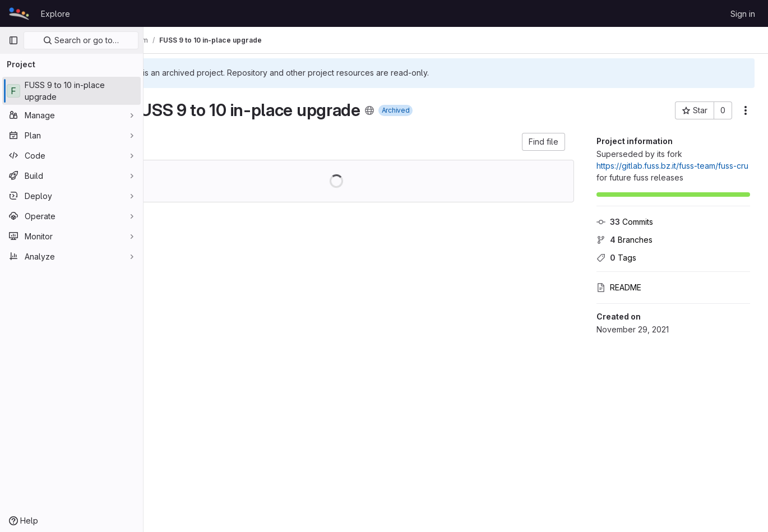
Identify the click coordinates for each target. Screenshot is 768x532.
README (619, 287)
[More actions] (746, 110)
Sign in (743, 14)
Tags (616, 258)
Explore (55, 14)
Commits (625, 222)
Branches (624, 240)
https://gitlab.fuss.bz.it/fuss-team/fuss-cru (672, 166)
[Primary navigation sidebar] (13, 40)
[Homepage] (19, 13)
